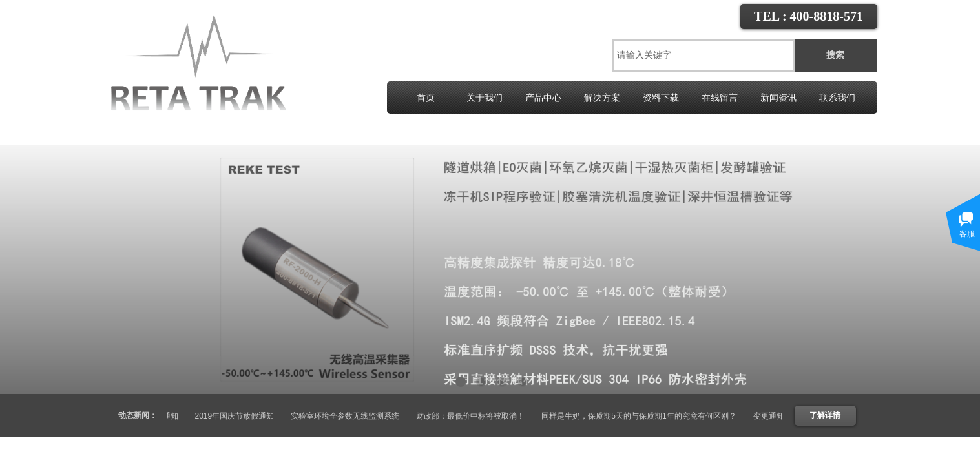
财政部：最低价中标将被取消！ (476, 416)
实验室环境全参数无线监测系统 (351, 416)
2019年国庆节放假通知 (241, 416)
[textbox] (704, 56)
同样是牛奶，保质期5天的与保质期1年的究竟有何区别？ (644, 416)
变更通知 (169, 416)
